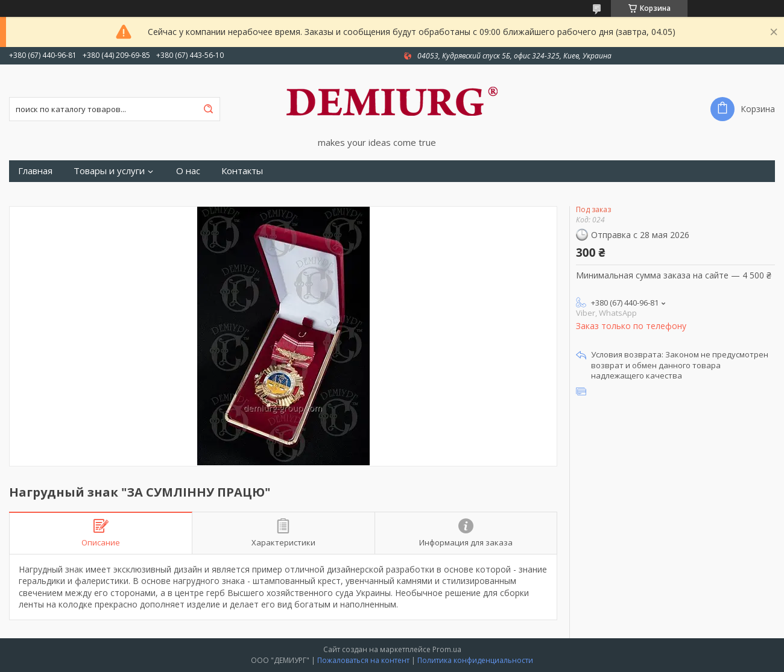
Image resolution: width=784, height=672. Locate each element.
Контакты (242, 171)
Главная (35, 171)
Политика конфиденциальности (475, 660)
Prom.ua (447, 649)
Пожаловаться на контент (363, 660)
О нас (188, 171)
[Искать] (208, 109)
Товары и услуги (109, 171)
